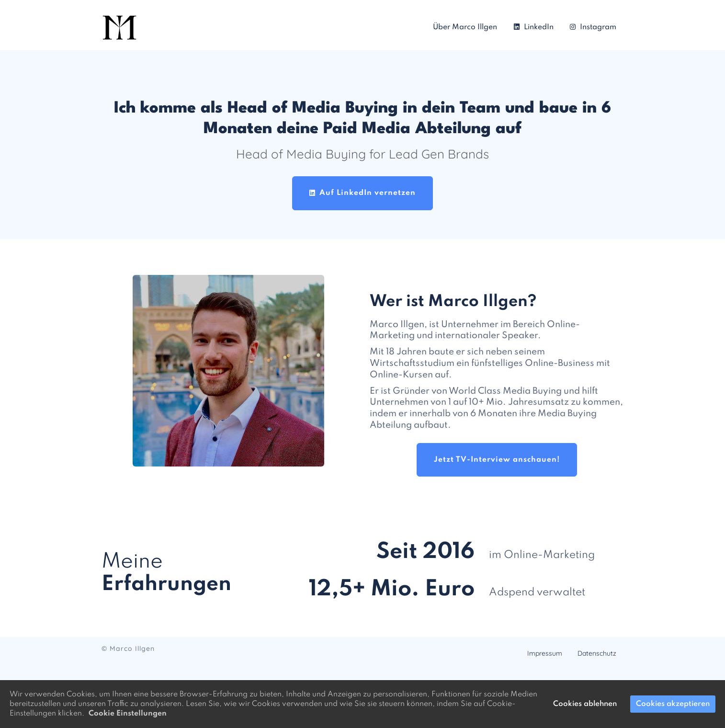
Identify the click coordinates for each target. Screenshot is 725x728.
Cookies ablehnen (585, 704)
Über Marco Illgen (465, 27)
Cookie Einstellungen (128, 714)
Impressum (545, 653)
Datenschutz (597, 653)
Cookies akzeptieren (673, 704)
